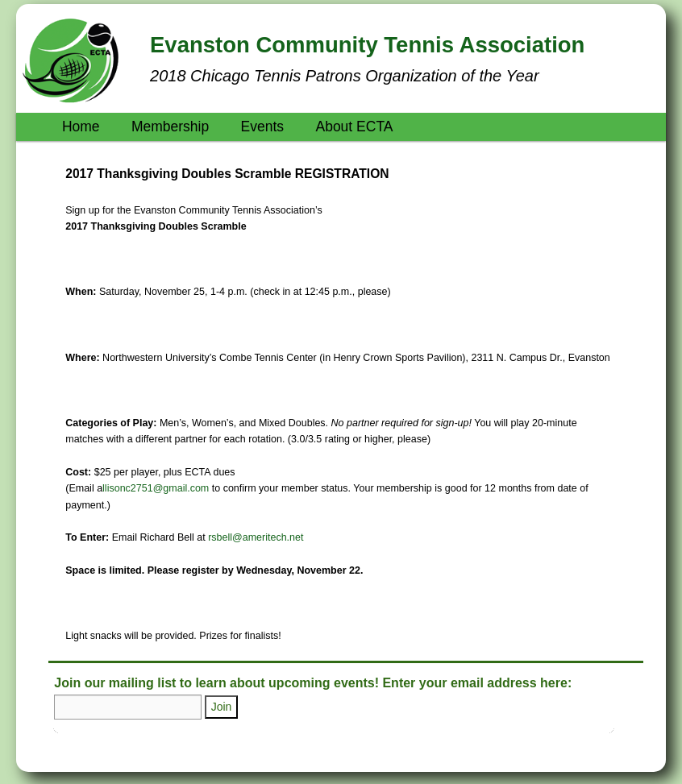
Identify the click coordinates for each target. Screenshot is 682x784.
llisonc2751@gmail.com (156, 488)
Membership (170, 127)
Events (263, 127)
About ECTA (354, 127)
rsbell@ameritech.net (256, 537)
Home (81, 127)
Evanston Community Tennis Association (367, 45)
